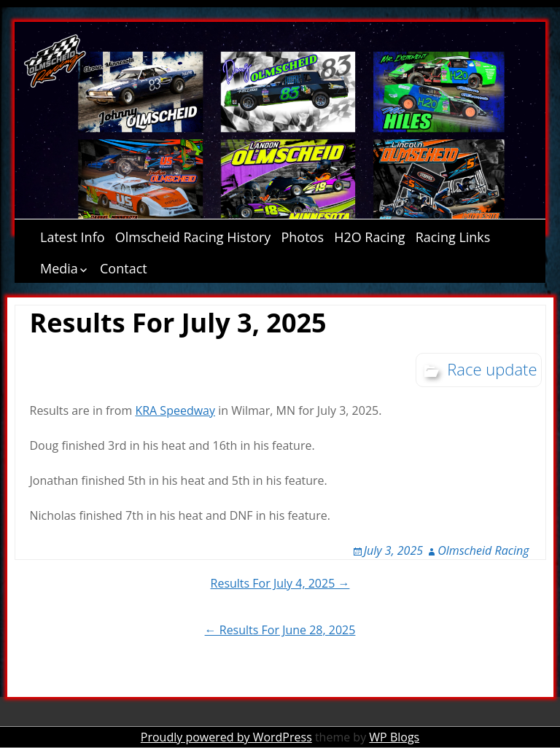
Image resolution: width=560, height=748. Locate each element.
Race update (492, 369)
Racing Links (453, 237)
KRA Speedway (175, 410)
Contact (124, 268)
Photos (302, 237)
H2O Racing (369, 237)
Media (59, 268)
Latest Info (73, 237)
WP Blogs (394, 737)
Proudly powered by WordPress (226, 737)
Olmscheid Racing (483, 550)
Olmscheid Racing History (193, 237)
